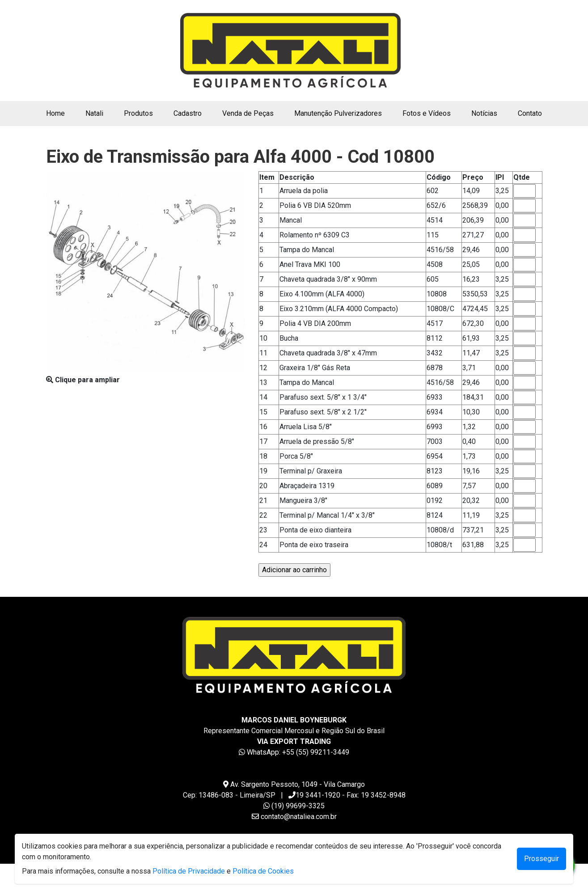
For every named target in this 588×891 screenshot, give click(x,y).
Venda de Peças (248, 113)
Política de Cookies (263, 871)
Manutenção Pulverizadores (338, 113)
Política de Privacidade (189, 871)
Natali (94, 113)
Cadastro (188, 113)
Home (57, 113)
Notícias (484, 113)
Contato (530, 113)
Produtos (138, 113)
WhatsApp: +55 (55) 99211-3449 (298, 752)
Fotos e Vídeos (427, 113)
